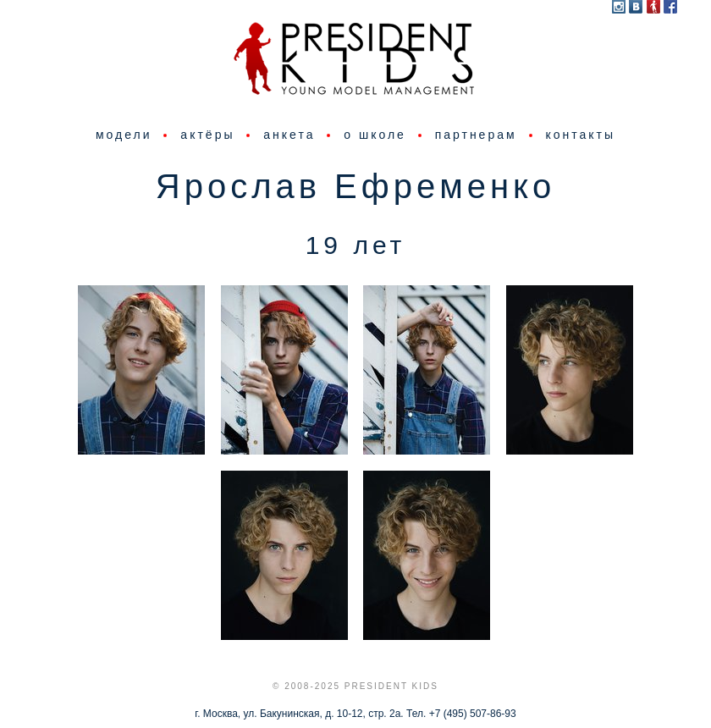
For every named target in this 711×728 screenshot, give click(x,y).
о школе (375, 135)
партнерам (476, 135)
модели (124, 135)
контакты (580, 135)
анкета (289, 135)
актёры (207, 135)
